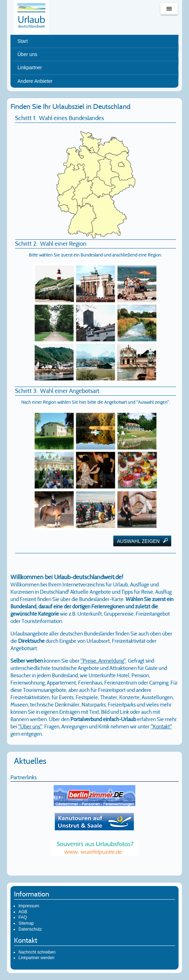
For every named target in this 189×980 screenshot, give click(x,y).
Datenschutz (30, 929)
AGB (23, 912)
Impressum (29, 906)
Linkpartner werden (36, 958)
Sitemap (26, 923)
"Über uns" (30, 727)
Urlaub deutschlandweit (31, 17)
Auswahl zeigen (142, 541)
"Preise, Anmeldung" (103, 661)
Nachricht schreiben (37, 952)
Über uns (27, 54)
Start (23, 41)
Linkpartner (30, 68)
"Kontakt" (161, 727)
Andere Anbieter (35, 81)
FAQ (23, 917)
